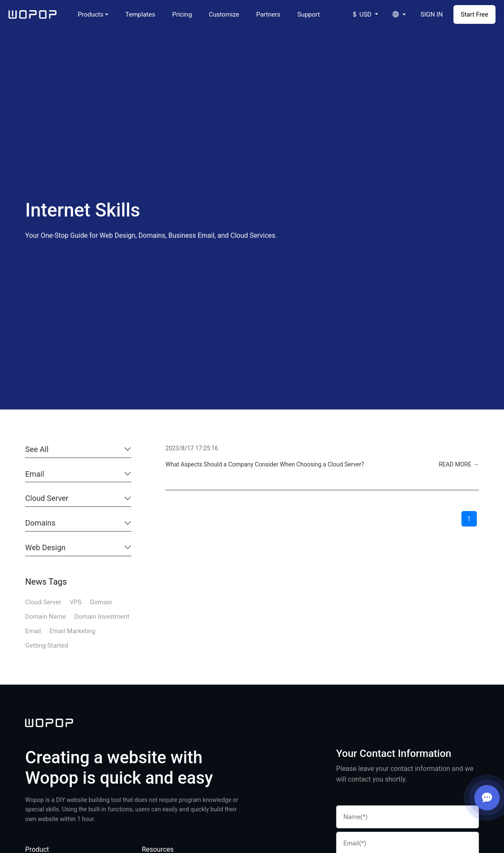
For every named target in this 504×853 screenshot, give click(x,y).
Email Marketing (72, 631)
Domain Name (45, 617)
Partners (268, 14)
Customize (224, 14)
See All (37, 449)
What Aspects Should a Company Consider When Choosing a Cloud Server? (265, 464)
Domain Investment (102, 617)
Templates (140, 14)
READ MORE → (459, 464)
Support (309, 14)
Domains (40, 523)
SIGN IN (432, 14)
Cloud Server (47, 498)
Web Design (45, 547)
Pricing (182, 14)
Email (35, 474)
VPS (76, 602)
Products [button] (91, 14)
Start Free (474, 14)
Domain (101, 602)
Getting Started (47, 645)
